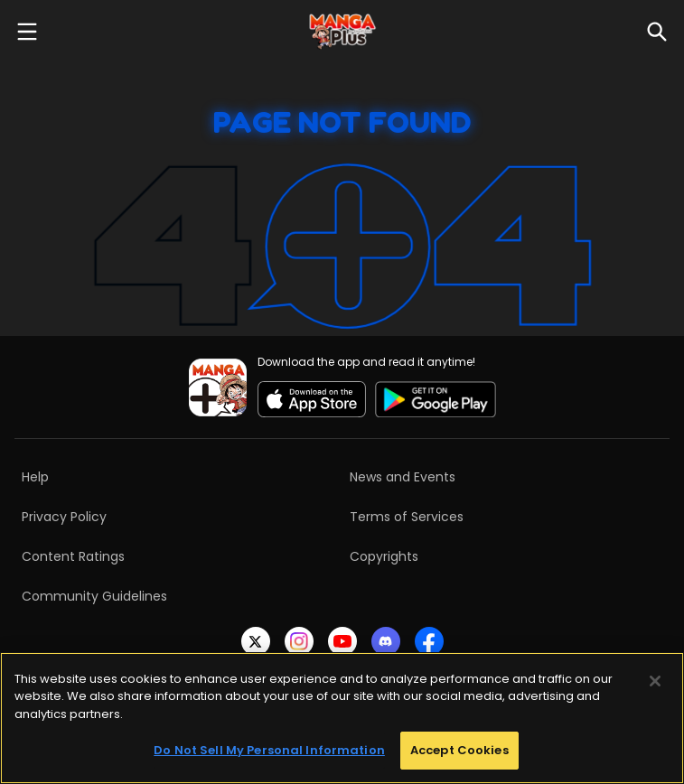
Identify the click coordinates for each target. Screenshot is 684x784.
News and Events (403, 477)
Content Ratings (73, 556)
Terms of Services (407, 517)
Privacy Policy (64, 517)
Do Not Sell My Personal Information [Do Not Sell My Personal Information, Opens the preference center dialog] (269, 750)
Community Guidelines (94, 596)
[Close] (655, 681)
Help (35, 477)
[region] (342, 718)
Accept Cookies (459, 750)
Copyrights (384, 556)
